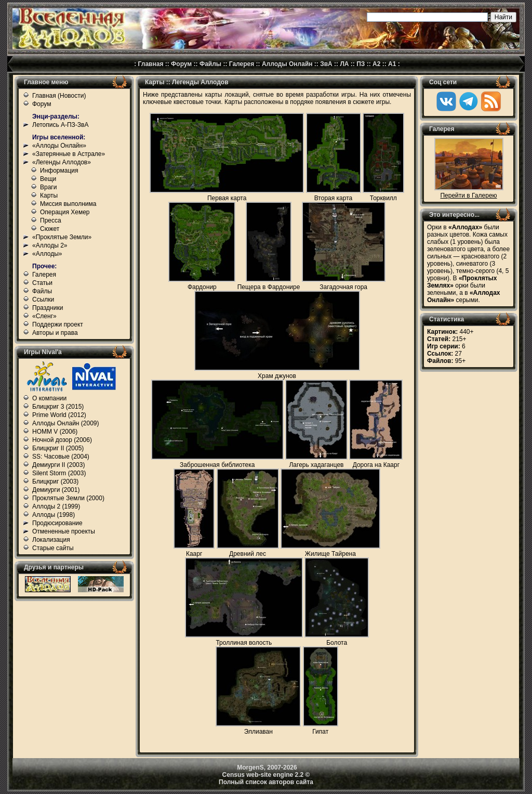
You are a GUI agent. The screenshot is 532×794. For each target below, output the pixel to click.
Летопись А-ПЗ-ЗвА (60, 125)
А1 (392, 64)
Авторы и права (55, 333)
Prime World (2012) (59, 415)
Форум (181, 64)
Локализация (51, 540)
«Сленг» (44, 316)
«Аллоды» (47, 254)
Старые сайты (53, 548)
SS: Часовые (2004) (61, 457)
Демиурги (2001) (56, 490)
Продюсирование (57, 523)
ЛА (344, 64)
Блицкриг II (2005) (58, 448)
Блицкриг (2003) (55, 481)
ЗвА (326, 64)
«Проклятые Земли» (62, 237)
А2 (376, 64)
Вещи (48, 179)
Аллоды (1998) (54, 515)
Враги (48, 187)
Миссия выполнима (68, 204)
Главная (151, 64)
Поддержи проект (58, 324)
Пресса (51, 220)
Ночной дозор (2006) (62, 440)
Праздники (48, 308)
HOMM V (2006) (55, 432)
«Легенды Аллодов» (62, 162)
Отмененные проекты (64, 531)
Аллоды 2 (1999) (56, 506)
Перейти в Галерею (468, 196)
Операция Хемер (65, 212)
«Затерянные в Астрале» (69, 154)
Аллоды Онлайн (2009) (66, 423)
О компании (49, 398)
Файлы (210, 64)
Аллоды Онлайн (287, 64)
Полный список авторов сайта (266, 782)
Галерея (242, 64)
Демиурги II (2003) (58, 465)
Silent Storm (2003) (59, 473)
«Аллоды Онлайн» (59, 146)
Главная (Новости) (59, 96)
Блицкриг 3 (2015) (58, 407)
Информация (59, 171)
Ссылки (43, 300)
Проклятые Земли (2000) (68, 498)
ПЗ (361, 64)
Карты (49, 196)
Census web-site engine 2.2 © (266, 775)
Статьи (42, 283)
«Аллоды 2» (50, 245)
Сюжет (50, 229)
